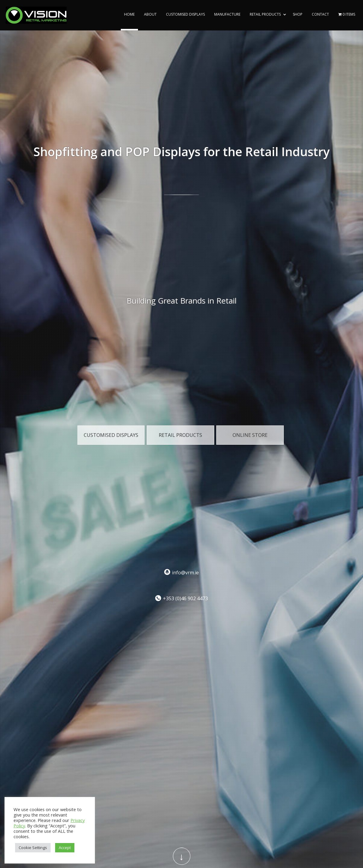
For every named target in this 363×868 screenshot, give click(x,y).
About (150, 15)
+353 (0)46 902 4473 (185, 598)
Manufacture (227, 15)
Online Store (250, 435)
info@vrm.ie (185, 572)
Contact (320, 15)
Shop (298, 15)
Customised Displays (185, 15)
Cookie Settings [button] (33, 848)
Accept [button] (65, 848)
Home (129, 15)
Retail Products (265, 15)
